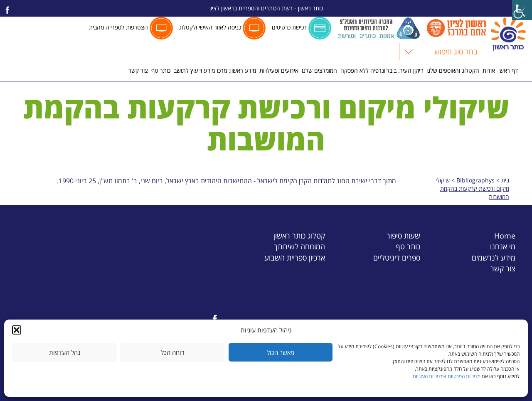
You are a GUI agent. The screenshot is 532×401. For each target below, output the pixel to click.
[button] (17, 330)
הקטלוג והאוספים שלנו (453, 70)
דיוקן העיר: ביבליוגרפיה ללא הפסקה (382, 70)
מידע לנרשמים (494, 257)
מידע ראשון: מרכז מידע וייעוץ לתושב (215, 70)
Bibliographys (475, 180)
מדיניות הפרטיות (464, 376)
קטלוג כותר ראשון (299, 235)
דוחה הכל (173, 352)
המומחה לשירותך (299, 246)
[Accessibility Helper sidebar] (522, 10)
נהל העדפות (65, 352)
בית (505, 180)
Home (505, 235)
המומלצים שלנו (319, 70)
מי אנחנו (503, 246)
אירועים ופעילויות (279, 70)
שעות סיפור (403, 235)
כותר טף (161, 70)
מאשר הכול (281, 352)
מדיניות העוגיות (428, 376)
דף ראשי (508, 70)
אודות (489, 70)
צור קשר (138, 70)
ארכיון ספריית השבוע (295, 257)
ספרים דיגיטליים (397, 257)
